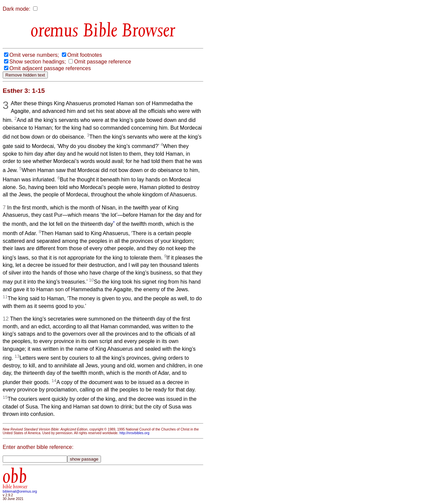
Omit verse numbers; (34, 55)
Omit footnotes (85, 55)
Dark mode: (17, 9)
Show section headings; (38, 62)
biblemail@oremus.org (20, 491)
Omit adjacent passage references (50, 68)
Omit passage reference (102, 62)
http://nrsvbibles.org (134, 433)
